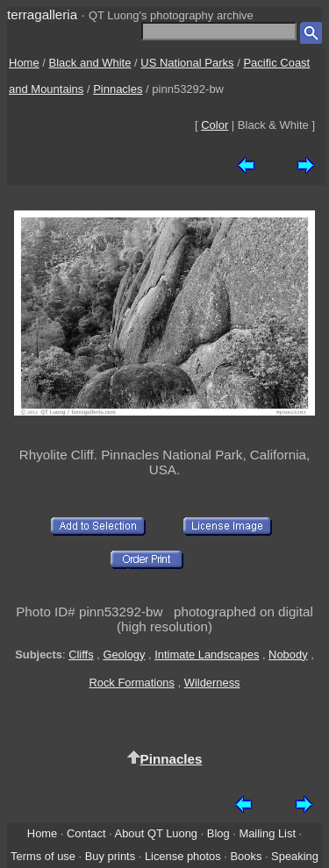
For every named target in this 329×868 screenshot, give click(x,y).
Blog (218, 833)
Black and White (90, 63)
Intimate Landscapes (207, 655)
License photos (183, 856)
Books (246, 856)
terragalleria (42, 14)
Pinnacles (118, 89)
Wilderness (212, 683)
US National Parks (187, 63)
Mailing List (267, 833)
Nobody (288, 655)
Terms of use (43, 856)
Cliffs (81, 655)
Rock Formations (132, 683)
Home (24, 63)
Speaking (295, 856)
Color (215, 125)
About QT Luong (156, 833)
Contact (86, 833)
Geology (124, 655)
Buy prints (110, 856)
